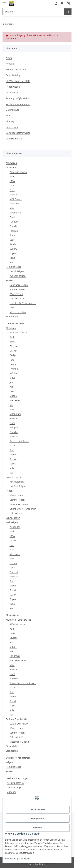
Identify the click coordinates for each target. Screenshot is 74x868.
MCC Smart (16, 199)
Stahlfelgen (12, 317)
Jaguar (13, 378)
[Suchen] (68, 12)
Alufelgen (11, 167)
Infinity (13, 373)
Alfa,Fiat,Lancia (18, 624)
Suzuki (13, 459)
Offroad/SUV (16, 513)
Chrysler (14, 346)
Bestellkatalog (13, 75)
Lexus (13, 391)
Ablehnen (38, 828)
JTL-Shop (42, 864)
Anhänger (15, 527)
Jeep (12, 382)
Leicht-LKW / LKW (19, 724)
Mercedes (15, 204)
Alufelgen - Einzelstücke (18, 620)
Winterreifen (16, 294)
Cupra (13, 185)
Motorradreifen (18, 312)
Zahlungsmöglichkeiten (18, 98)
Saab (12, 235)
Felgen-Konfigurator (16, 69)
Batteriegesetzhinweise (18, 133)
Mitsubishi (15, 213)
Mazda (13, 195)
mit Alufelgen (17, 271)
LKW (12, 307)
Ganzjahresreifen (19, 285)
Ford (12, 190)
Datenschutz (25, 859)
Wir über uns (13, 92)
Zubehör (12, 792)
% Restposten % (16, 783)
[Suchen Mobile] (33, 12)
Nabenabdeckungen (18, 778)
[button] (56, 3)
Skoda (13, 244)
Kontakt (10, 64)
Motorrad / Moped (19, 742)
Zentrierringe (14, 787)
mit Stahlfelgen (18, 276)
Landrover (15, 656)
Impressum (11, 859)
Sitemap (10, 121)
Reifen (9, 280)
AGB (8, 116)
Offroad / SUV (17, 298)
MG (11, 405)
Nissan (13, 418)
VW (11, 262)
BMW (12, 181)
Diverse (14, 638)
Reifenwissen (13, 87)
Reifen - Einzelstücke (17, 719)
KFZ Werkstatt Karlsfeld (18, 81)
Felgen (9, 762)
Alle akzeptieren (38, 810)
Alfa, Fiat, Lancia (18, 172)
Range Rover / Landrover (23, 683)
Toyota (13, 253)
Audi (12, 176)
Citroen (14, 351)
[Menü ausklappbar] (4, 2)
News (9, 58)
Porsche (14, 226)
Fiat (12, 545)
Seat (12, 240)
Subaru (14, 249)
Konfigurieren (38, 819)
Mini (12, 208)
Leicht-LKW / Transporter (23, 303)
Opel (12, 217)
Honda (13, 364)
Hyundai (14, 369)
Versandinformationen (18, 104)
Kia (11, 387)
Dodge (13, 355)
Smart (13, 590)
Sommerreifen (17, 289)
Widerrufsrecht (14, 139)
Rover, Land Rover (19, 441)
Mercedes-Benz (18, 660)
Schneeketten (13, 518)
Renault (14, 231)
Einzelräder (12, 746)
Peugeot (14, 222)
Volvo (12, 258)
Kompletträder (14, 267)
